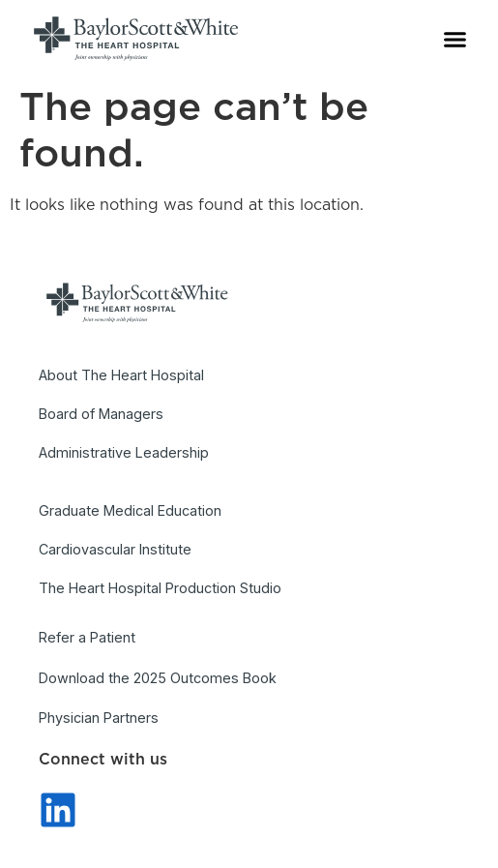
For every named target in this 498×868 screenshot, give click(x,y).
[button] (455, 39)
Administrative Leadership (124, 452)
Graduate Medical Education (130, 510)
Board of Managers (101, 414)
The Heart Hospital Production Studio (160, 588)
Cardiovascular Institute (115, 549)
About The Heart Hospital (121, 375)
